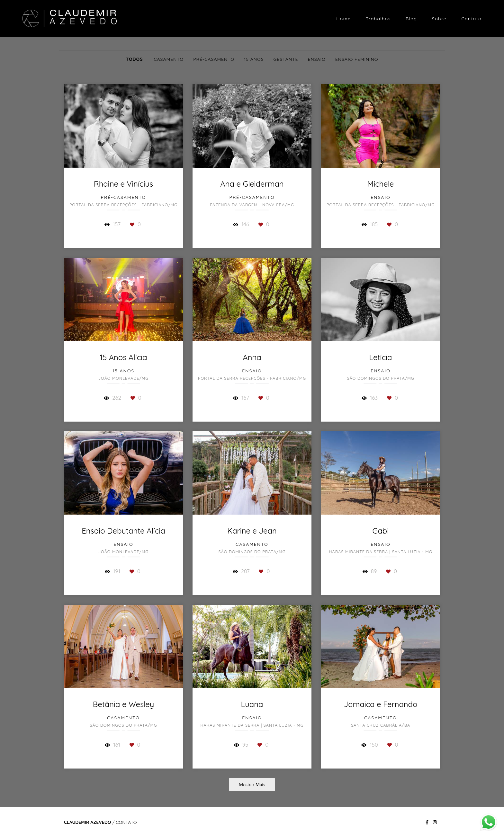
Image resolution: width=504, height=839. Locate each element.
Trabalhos (378, 19)
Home (343, 19)
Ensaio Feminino (357, 59)
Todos (134, 59)
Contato (471, 19)
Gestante (286, 59)
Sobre (439, 19)
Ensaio (317, 59)
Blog (411, 19)
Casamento (169, 59)
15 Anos (254, 59)
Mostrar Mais (252, 784)
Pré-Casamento (214, 59)
